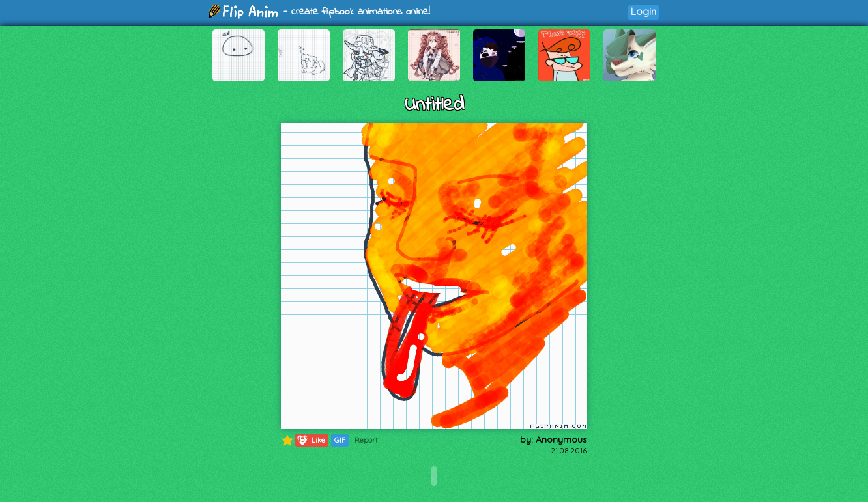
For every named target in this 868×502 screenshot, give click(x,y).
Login (644, 11)
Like (311, 440)
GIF (340, 440)
